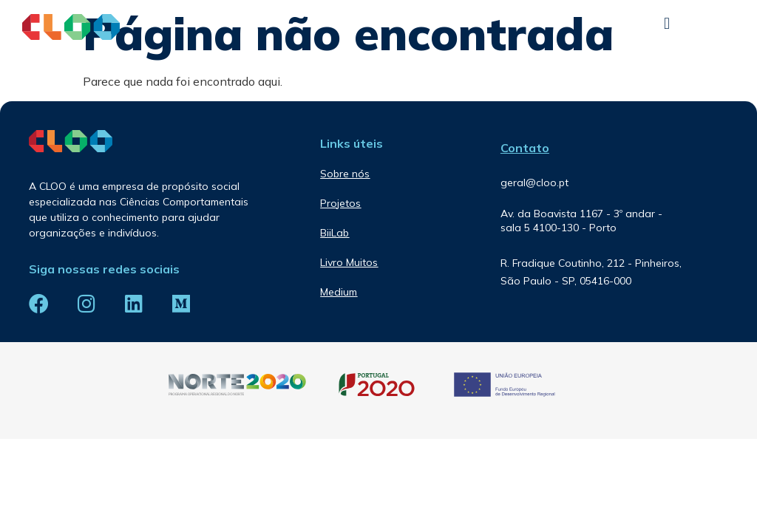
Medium (339, 292)
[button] (667, 23)
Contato (525, 148)
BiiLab (335, 233)
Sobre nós (345, 174)
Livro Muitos (349, 262)
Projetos (340, 203)
